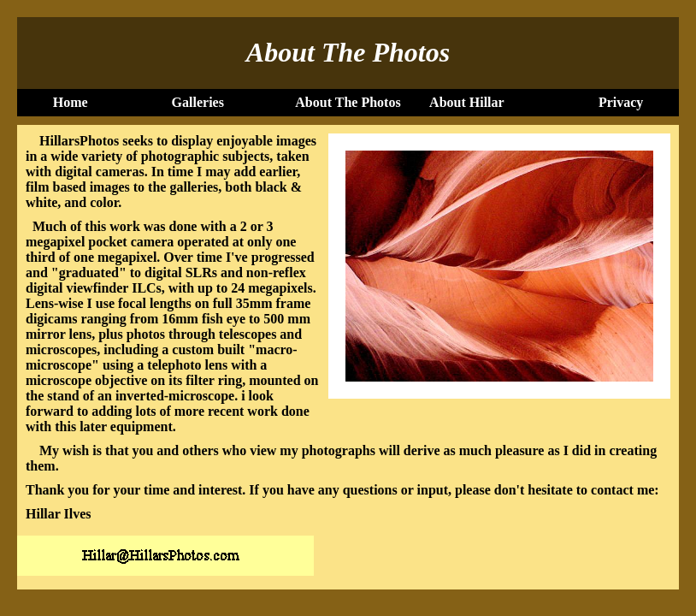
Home (71, 102)
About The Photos (348, 102)
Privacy (621, 102)
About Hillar (467, 102)
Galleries (198, 102)
